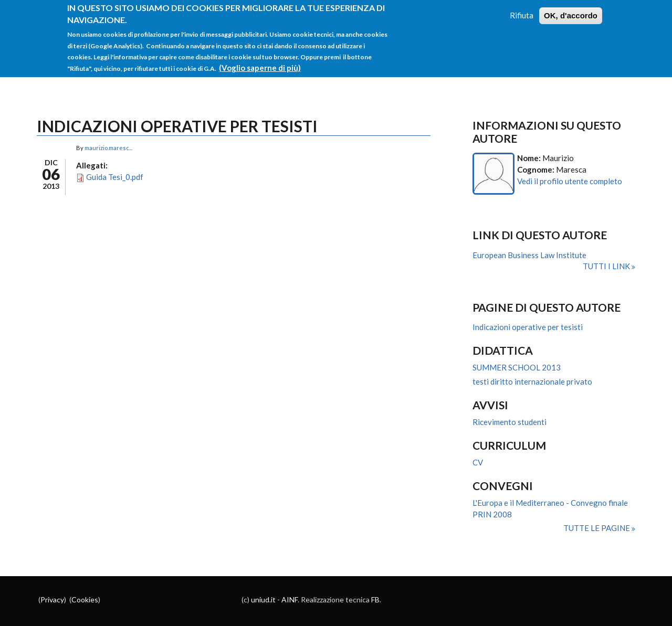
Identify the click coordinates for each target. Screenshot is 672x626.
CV (478, 462)
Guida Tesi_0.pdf (115, 177)
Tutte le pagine (597, 528)
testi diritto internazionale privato (532, 381)
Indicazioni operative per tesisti (528, 327)
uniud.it (263, 600)
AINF (290, 600)
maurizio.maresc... (108, 148)
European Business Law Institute (529, 255)
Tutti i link (607, 266)
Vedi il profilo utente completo (570, 181)
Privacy (52, 600)
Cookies (85, 600)
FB (375, 600)
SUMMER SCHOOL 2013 (517, 367)
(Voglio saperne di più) (260, 64)
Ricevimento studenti (510, 422)
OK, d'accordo (571, 12)
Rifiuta (522, 12)
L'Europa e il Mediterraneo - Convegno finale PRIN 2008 (550, 508)
